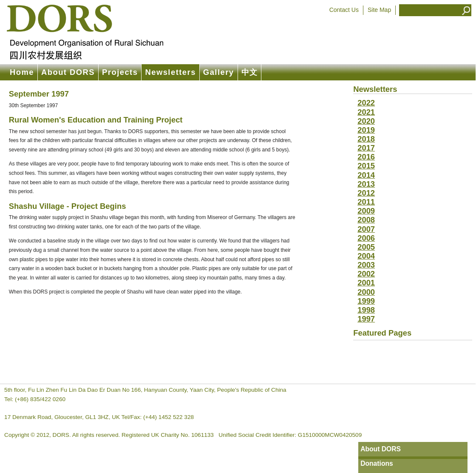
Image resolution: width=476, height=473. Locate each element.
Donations (377, 463)
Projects (120, 72)
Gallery (219, 72)
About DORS (68, 72)
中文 (250, 72)
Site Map (379, 10)
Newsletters (170, 72)
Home (22, 72)
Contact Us (344, 10)
